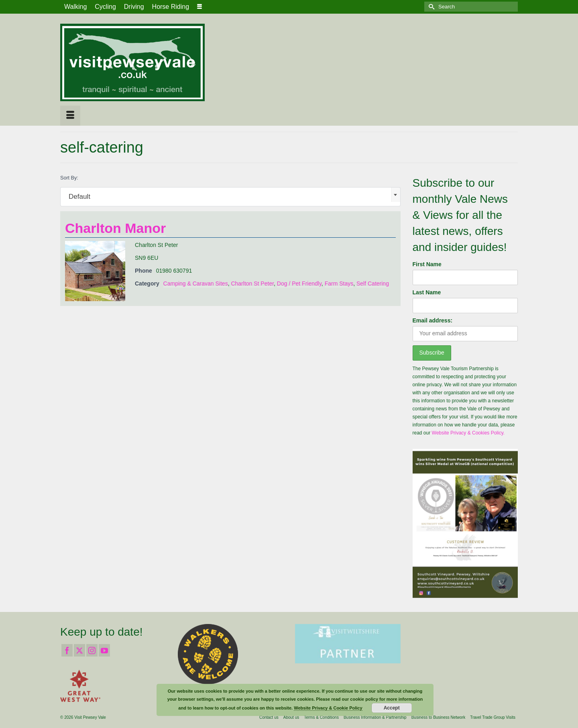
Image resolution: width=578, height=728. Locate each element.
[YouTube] (104, 650)
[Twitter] (79, 650)
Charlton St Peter (252, 283)
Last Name (427, 292)
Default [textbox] (79, 197)
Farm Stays (339, 283)
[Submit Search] (430, 7)
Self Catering (373, 283)
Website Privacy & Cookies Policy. (468, 433)
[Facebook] (67, 650)
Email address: (433, 320)
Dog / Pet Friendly (299, 283)
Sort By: (69, 178)
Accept (392, 708)
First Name (427, 264)
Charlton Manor (115, 228)
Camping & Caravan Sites (196, 283)
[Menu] (70, 116)
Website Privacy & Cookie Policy (328, 708)
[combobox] (230, 197)
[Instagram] (92, 650)
